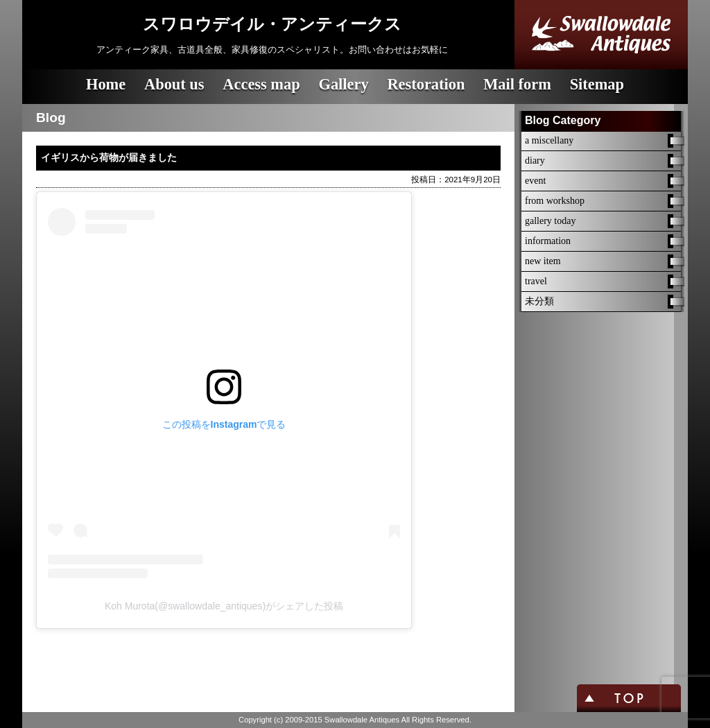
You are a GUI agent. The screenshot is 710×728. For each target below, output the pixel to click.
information (548, 241)
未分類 (539, 301)
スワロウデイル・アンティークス (272, 24)
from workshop (555, 201)
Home (106, 84)
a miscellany (549, 140)
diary (535, 161)
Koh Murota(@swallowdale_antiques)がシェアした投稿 (224, 606)
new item (543, 261)
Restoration (426, 84)
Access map (261, 84)
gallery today (550, 221)
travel (536, 281)
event (535, 181)
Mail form (517, 84)
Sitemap (597, 84)
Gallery (343, 84)
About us (174, 84)
